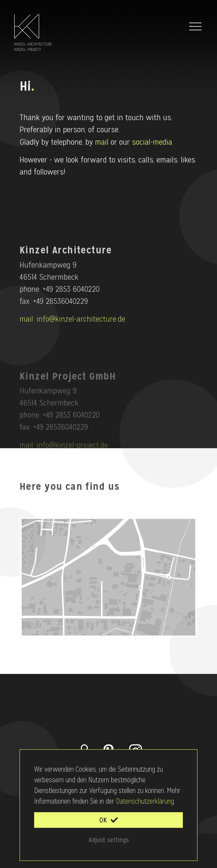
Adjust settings (109, 840)
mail (102, 144)
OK (108, 820)
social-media (152, 144)
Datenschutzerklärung (145, 801)
